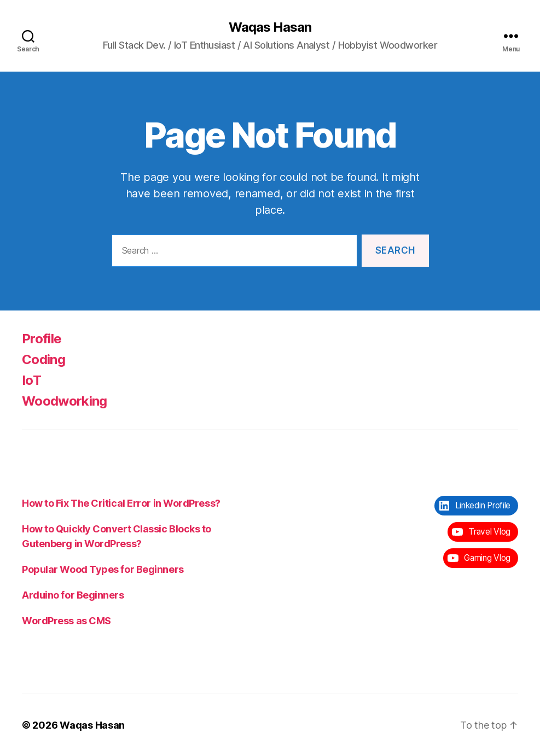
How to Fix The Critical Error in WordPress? (121, 503)
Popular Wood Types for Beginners (103, 569)
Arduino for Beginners (73, 595)
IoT (31, 380)
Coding (43, 359)
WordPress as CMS (66, 621)
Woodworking (65, 401)
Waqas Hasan (270, 27)
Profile (42, 339)
